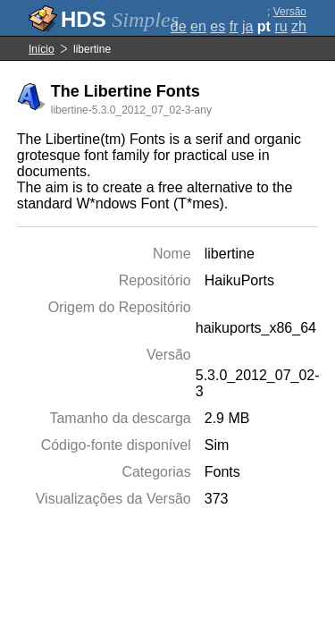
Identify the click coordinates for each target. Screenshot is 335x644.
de (179, 26)
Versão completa (285, 18)
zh (299, 26)
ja (247, 26)
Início (42, 49)
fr (234, 26)
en (198, 26)
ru (281, 26)
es (218, 26)
